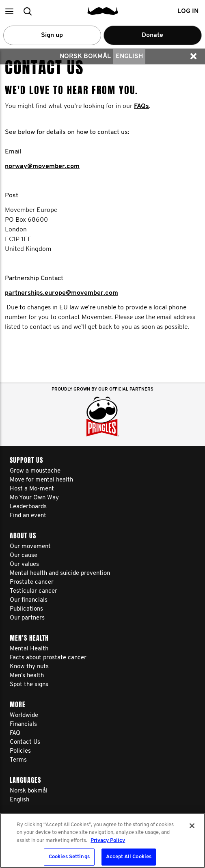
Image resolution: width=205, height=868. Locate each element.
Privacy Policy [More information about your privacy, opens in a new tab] (108, 841)
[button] (9, 11)
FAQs (141, 106)
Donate (152, 35)
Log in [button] (188, 11)
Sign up (52, 35)
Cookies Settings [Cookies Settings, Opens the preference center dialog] (69, 857)
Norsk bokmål (85, 56)
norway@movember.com (42, 166)
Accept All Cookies (129, 857)
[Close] (192, 826)
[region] (102, 840)
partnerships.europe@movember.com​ (62, 293)
